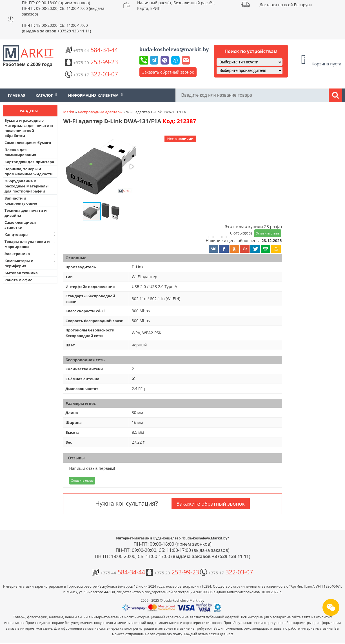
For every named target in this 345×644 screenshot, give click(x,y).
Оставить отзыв (268, 233)
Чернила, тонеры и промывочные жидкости (29, 171)
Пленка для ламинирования (20, 152)
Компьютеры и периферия (31, 263)
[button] (101, 167)
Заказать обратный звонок (168, 72)
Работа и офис (31, 280)
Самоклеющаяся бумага (28, 143)
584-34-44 (92, 50)
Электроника (31, 254)
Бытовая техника (31, 273)
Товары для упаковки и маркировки (31, 244)
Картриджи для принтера (29, 162)
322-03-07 (92, 74)
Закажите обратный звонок (211, 504)
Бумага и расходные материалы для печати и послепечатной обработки (31, 128)
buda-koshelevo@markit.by (174, 49)
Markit (69, 112)
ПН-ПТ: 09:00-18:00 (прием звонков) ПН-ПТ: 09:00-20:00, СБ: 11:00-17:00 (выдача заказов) (63, 8)
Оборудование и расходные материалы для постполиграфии (31, 186)
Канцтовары (31, 234)
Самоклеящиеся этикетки (20, 225)
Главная (17, 95)
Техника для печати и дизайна (26, 213)
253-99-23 (92, 62)
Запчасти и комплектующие (21, 201)
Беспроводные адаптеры (100, 112)
